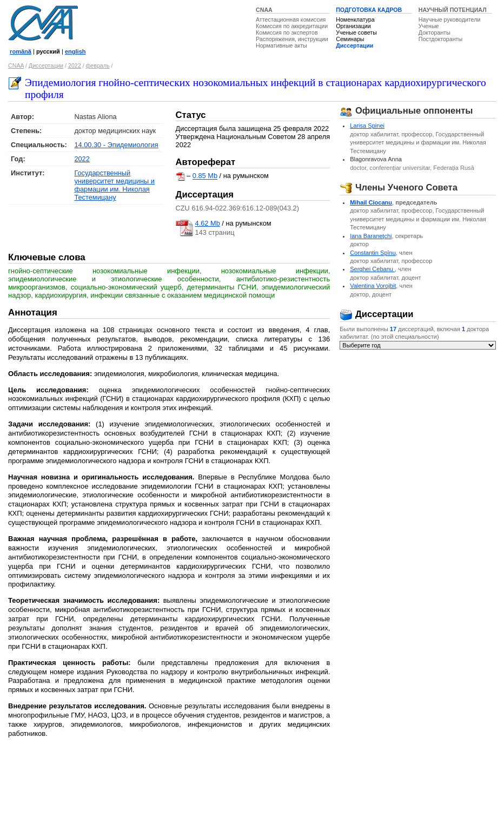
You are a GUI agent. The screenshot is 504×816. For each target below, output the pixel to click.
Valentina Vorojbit (373, 286)
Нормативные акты (281, 45)
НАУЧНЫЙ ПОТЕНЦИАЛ (453, 10)
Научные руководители (450, 19)
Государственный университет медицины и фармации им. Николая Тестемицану (114, 185)
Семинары (350, 39)
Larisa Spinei (367, 126)
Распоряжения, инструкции (292, 39)
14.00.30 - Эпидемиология (116, 145)
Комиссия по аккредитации (292, 26)
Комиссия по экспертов (287, 32)
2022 (75, 65)
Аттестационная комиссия (291, 19)
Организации (353, 26)
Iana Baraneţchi (371, 236)
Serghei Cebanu (372, 269)
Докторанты (435, 32)
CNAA (264, 10)
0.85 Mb (205, 176)
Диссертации (354, 45)
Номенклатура (355, 19)
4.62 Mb (208, 223)
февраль (98, 65)
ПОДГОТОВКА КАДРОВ (369, 10)
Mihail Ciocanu (371, 202)
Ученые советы (356, 32)
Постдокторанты (440, 39)
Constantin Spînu (373, 253)
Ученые (429, 26)
